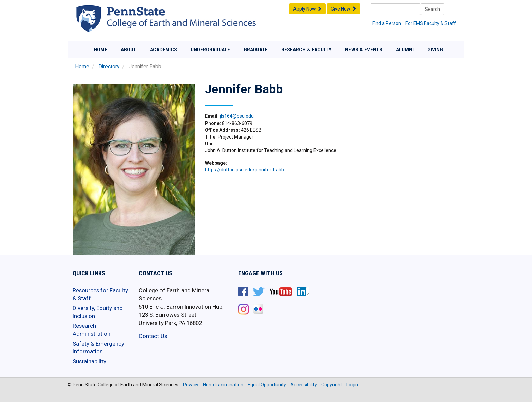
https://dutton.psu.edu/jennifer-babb (244, 170)
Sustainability (89, 361)
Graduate (256, 50)
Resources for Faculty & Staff (100, 294)
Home (100, 50)
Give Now (344, 9)
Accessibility (304, 385)
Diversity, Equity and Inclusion (98, 312)
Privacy (191, 385)
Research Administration (91, 330)
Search (432, 9)
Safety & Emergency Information (98, 348)
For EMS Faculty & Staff (431, 23)
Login (352, 385)
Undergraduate (210, 50)
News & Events (364, 50)
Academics (164, 50)
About (129, 50)
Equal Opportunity (267, 385)
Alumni (405, 50)
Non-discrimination (223, 385)
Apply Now (307, 9)
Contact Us (153, 336)
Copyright (332, 385)
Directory (109, 67)
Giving (435, 50)
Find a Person (387, 23)
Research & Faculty (306, 50)
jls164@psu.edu (237, 116)
